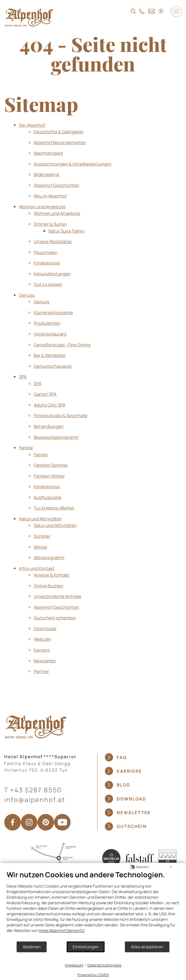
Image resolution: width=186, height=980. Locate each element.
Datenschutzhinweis (104, 965)
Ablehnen (32, 947)
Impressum (74, 965)
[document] (93, 906)
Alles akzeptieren (147, 947)
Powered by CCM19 (93, 975)
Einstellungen (86, 947)
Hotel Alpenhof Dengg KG (61, 930)
